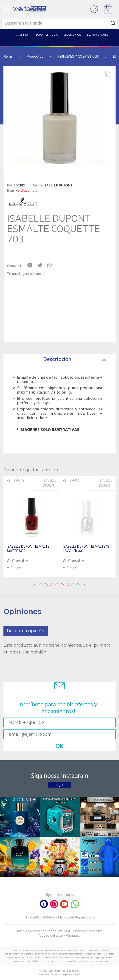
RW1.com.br (75, 975)
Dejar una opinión (26, 631)
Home (8, 57)
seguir (60, 785)
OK (59, 746)
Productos (35, 57)
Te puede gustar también (26, 274)
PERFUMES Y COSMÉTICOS (78, 57)
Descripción (75, 360)
